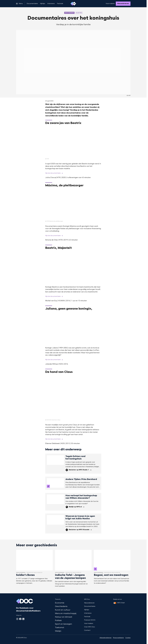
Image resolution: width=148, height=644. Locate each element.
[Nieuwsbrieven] (123, 4)
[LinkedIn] (23, 619)
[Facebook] (20, 619)
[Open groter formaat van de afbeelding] (73, 142)
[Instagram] (17, 619)
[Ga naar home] (73, 4)
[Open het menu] (19, 4)
